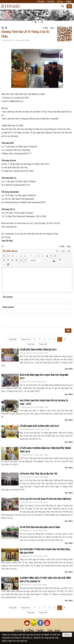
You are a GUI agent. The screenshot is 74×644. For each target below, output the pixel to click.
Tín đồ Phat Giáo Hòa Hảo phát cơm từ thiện (40, 527)
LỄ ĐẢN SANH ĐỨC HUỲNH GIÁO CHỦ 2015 (39, 426)
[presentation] (22, 321)
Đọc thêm (69, 369)
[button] (69, 6)
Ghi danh (41, 1)
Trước (45, 28)
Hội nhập (51, 1)
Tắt (57, 251)
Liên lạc (60, 1)
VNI (69, 251)
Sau (52, 28)
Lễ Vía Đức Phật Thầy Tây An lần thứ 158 (38, 474)
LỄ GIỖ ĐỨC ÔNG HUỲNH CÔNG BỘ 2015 (38, 350)
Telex (63, 251)
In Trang (3, 246)
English (69, 1)
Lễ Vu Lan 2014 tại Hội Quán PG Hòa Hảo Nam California (45, 499)
